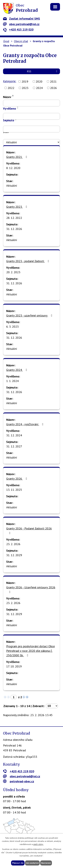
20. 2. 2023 (13, 272)
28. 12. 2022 (14, 218)
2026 (53, 88)
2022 (11, 88)
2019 (25, 81)
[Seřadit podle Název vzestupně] (13, 95)
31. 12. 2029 (14, 555)
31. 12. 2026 (14, 229)
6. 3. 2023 (12, 327)
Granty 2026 (17, 479)
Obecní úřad (21, 41)
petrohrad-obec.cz (19, 781)
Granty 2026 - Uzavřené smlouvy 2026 (31, 589)
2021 (53, 81)
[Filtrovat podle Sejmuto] (32, 129)
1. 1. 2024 (12, 381)
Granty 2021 (17, 157)
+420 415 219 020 (18, 29)
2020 (39, 81)
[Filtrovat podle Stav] (32, 142)
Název (7, 97)
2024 (39, 88)
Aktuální (12, 186)
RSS (43, 71)
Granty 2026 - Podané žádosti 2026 (29, 531)
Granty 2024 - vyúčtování (25, 424)
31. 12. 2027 (14, 446)
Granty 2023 (17, 207)
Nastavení (46, 863)
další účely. (38, 844)
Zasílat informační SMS (22, 19)
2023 (25, 88)
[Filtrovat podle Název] (32, 103)
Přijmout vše (18, 863)
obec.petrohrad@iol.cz (21, 24)
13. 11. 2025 (14, 490)
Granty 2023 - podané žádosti (28, 261)
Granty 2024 (17, 370)
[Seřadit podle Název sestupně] (13, 97)
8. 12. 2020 (13, 168)
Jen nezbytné (32, 863)
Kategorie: (10, 81)
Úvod (6, 41)
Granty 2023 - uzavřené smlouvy (30, 315)
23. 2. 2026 (13, 544)
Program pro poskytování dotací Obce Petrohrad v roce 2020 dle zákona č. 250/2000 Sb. (30, 651)
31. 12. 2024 (14, 435)
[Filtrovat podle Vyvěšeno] (32, 116)
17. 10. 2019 (14, 666)
